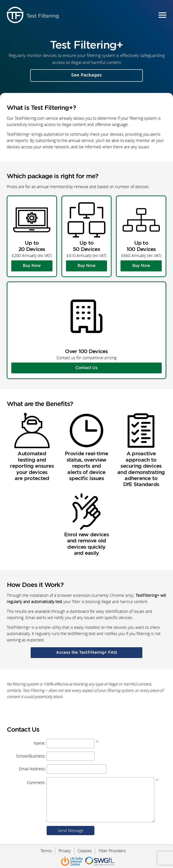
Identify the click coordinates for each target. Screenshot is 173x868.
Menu (162, 15)
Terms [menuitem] (46, 851)
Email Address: (32, 769)
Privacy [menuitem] (65, 851)
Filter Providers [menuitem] (112, 851)
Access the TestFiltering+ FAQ (86, 653)
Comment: (36, 783)
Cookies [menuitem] (85, 851)
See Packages (86, 75)
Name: (40, 743)
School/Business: (31, 756)
